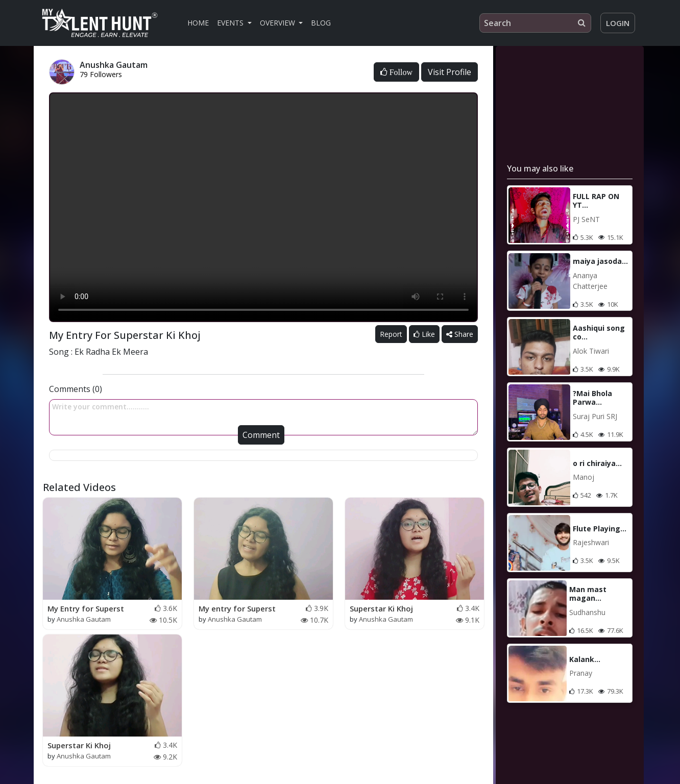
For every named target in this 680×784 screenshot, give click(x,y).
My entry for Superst (237, 608)
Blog (321, 23)
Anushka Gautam (84, 619)
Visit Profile (450, 72)
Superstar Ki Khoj (381, 608)
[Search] (535, 23)
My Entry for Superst (86, 608)
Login (618, 23)
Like (424, 334)
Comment (261, 435)
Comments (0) (76, 389)
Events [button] (231, 23)
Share (460, 334)
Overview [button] (278, 23)
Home (198, 23)
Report (391, 334)
